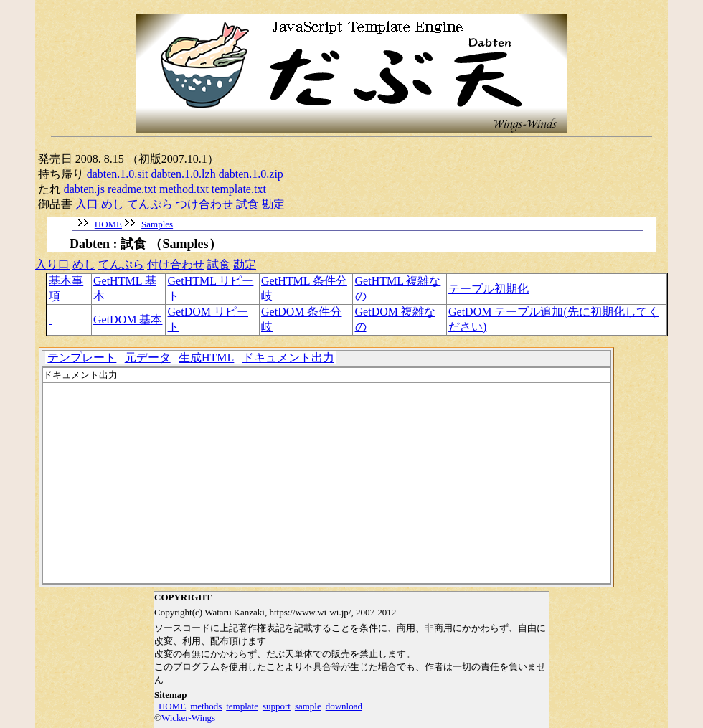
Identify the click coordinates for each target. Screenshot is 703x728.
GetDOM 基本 (128, 320)
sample (308, 706)
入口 (87, 204)
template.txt (239, 189)
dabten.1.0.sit (118, 174)
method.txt (184, 189)
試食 (247, 204)
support (277, 706)
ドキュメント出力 (288, 358)
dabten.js (84, 189)
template (242, 706)
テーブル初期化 (489, 289)
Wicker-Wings (188, 718)
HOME (108, 224)
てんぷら (150, 204)
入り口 (52, 264)
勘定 (273, 204)
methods (206, 706)
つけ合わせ (204, 204)
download (344, 706)
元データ (148, 358)
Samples (157, 224)
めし (113, 204)
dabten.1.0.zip (251, 174)
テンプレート (82, 358)
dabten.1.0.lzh (183, 174)
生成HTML (206, 358)
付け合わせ (176, 264)
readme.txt (132, 189)
